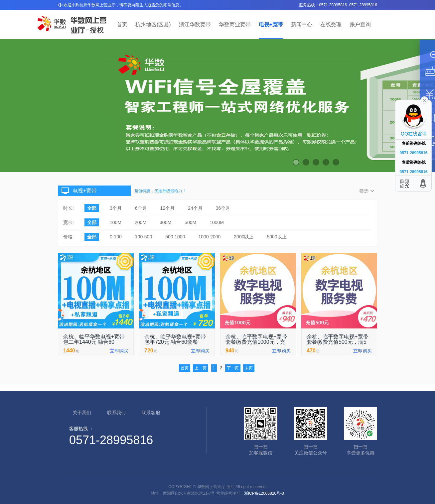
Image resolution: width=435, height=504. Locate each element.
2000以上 (244, 237)
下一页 (233, 368)
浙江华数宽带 (195, 24)
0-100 (116, 237)
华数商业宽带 (235, 24)
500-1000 (175, 237)
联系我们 (116, 413)
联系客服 (151, 413)
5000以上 (277, 237)
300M (165, 222)
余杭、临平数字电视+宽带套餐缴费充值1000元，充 (256, 339)
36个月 (223, 208)
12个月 (168, 208)
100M (116, 222)
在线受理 (331, 24)
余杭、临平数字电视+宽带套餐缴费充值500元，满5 (337, 339)
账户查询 (360, 24)
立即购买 (119, 351)
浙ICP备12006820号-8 (264, 493)
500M (190, 222)
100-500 (144, 237)
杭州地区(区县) (153, 24)
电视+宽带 (271, 24)
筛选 (364, 191)
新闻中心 (302, 24)
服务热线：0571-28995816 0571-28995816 (338, 5)
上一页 (201, 368)
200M (141, 222)
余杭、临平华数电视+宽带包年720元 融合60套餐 (175, 339)
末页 (249, 368)
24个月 (195, 208)
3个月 (116, 208)
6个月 (141, 208)
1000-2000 (209, 237)
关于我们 (82, 413)
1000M (217, 222)
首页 (122, 24)
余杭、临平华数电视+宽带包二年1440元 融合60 (94, 339)
